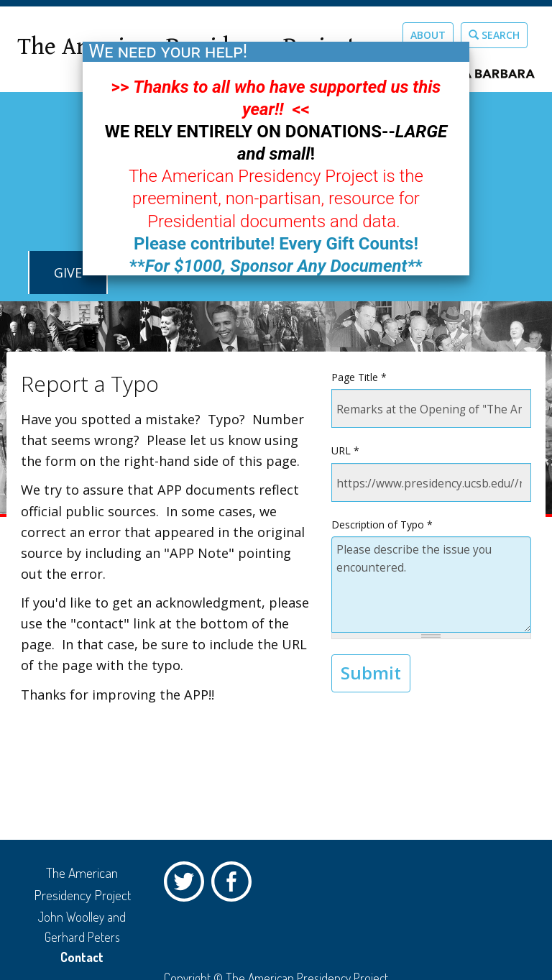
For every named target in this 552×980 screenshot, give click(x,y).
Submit (371, 673)
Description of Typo (382, 525)
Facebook (235, 885)
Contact (82, 957)
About (428, 35)
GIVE (68, 273)
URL (345, 450)
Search (494, 35)
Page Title (359, 377)
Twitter (188, 885)
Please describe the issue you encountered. (431, 585)
